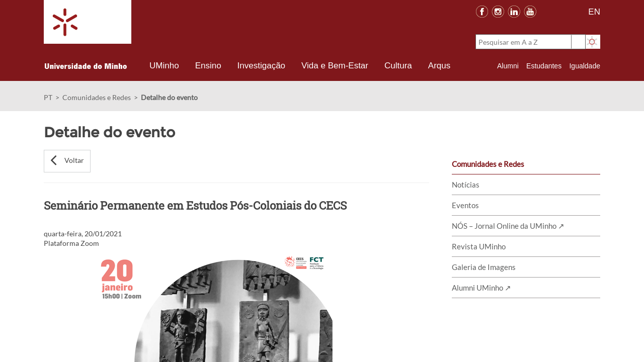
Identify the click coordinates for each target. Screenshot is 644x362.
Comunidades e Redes (97, 97)
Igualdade (585, 66)
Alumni (508, 66)
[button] (67, 161)
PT (48, 97)
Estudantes (544, 66)
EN (594, 12)
